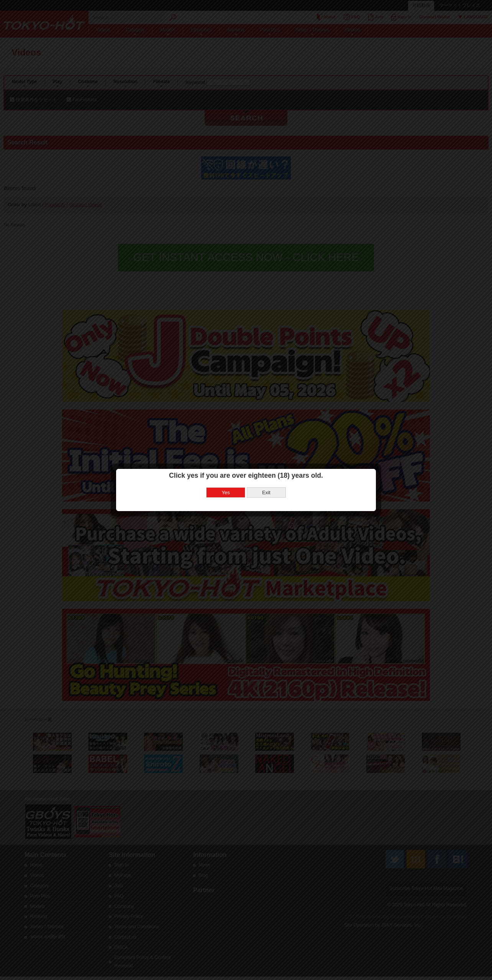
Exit (266, 480)
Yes (226, 480)
